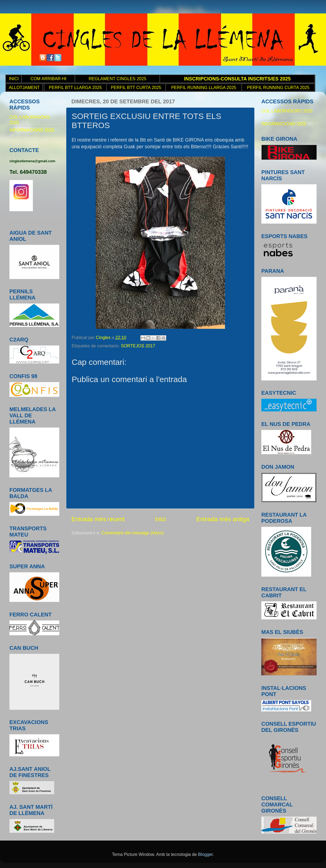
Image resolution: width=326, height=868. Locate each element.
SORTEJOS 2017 (138, 346)
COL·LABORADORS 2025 (287, 111)
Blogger (205, 854)
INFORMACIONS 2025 (32, 130)
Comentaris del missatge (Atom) (132, 533)
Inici (160, 519)
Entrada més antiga (223, 519)
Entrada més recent (98, 519)
